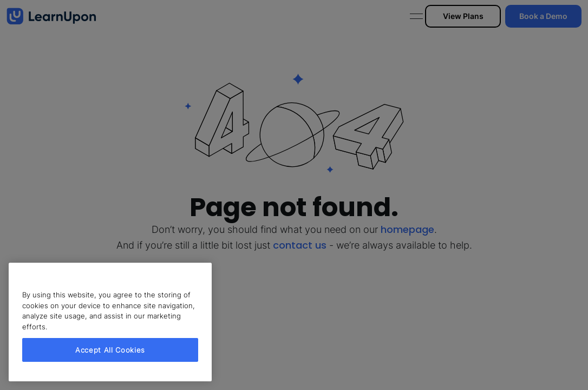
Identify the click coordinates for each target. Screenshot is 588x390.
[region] (110, 322)
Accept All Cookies (110, 350)
